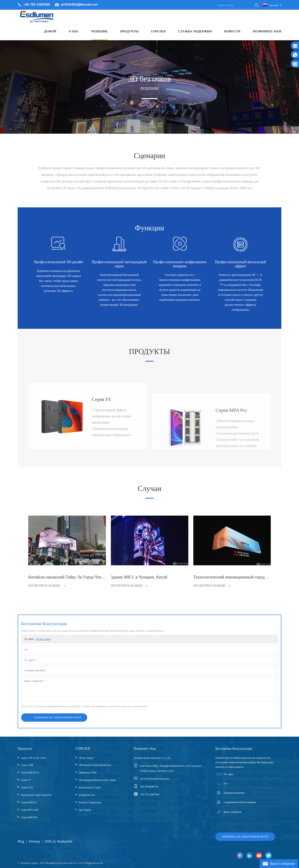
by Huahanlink (63, 846)
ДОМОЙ (50, 34)
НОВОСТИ (232, 34)
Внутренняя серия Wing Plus (36, 799)
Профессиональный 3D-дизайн (59, 265)
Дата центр (85, 814)
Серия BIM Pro (29, 807)
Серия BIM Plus (29, 822)
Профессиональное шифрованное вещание (180, 267)
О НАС (74, 34)
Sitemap (34, 846)
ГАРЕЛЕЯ (158, 34)
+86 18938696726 (149, 791)
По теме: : (37, 643)
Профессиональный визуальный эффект (241, 267)
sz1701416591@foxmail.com (79, 5)
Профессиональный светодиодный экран (119, 267)
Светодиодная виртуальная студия (97, 784)
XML (48, 846)
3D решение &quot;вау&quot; (95, 769)
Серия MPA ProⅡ (29, 814)
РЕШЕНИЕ (100, 34)
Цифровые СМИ (87, 777)
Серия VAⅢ (27, 769)
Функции (149, 239)
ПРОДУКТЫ (129, 34)
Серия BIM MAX (30, 777)
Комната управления (90, 807)
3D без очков (43, 643)
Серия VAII (27, 792)
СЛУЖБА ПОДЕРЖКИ (195, 34)
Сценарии (149, 196)
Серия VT (26, 784)
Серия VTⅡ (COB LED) (33, 762)
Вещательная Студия (90, 792)
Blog (21, 846)
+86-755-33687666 (150, 799)
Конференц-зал (87, 799)
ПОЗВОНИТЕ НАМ (267, 34)
